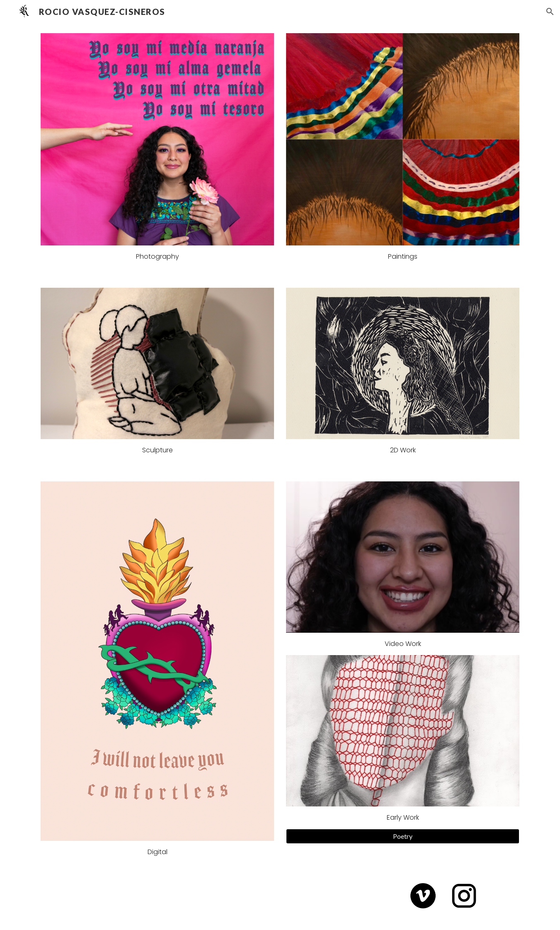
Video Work (403, 644)
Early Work (403, 817)
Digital (158, 852)
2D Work (403, 450)
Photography (158, 256)
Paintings (403, 256)
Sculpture (158, 450)
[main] (157, 257)
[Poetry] (402, 836)
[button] (550, 12)
